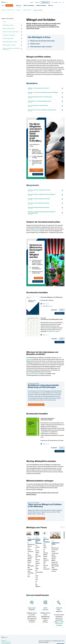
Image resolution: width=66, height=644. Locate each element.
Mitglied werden (38, 279)
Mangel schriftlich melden (9, 30)
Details (62, 311)
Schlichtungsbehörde (34, 232)
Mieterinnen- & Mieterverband (8, 11)
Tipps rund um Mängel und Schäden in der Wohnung (11, 50)
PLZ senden (60, 632)
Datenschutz (32, 641)
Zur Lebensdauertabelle (8, 40)
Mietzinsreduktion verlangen (9, 46)
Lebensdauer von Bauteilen (9, 36)
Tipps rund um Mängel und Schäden (37, 520)
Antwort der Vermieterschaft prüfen (11, 33)
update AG (59, 641)
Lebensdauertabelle (34, 375)
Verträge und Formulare (53, 333)
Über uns (51, 7)
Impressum (24, 641)
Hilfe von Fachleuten (29, 7)
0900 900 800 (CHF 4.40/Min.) (36, 171)
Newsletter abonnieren (7, 637)
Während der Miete (27, 11)
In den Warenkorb (59, 315)
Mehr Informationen (38, 175)
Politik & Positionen (42, 7)
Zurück (4, 23)
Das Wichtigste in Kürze (8, 26)
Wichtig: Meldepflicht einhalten (10, 43)
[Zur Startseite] (11, 3)
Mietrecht (19, 7)
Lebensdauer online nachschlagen (36, 406)
